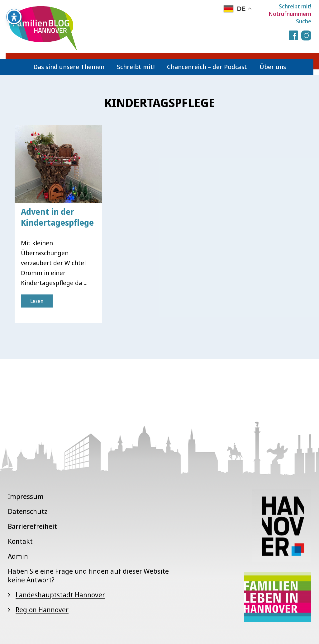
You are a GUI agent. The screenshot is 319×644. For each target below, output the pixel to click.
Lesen (37, 301)
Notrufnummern (290, 14)
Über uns (273, 67)
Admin (18, 556)
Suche (304, 21)
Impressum (26, 496)
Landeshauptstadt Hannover (60, 595)
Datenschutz (28, 511)
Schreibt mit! (295, 6)
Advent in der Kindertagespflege (57, 217)
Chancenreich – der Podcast (207, 67)
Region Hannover (42, 609)
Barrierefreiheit (32, 526)
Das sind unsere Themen (69, 67)
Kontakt (20, 541)
